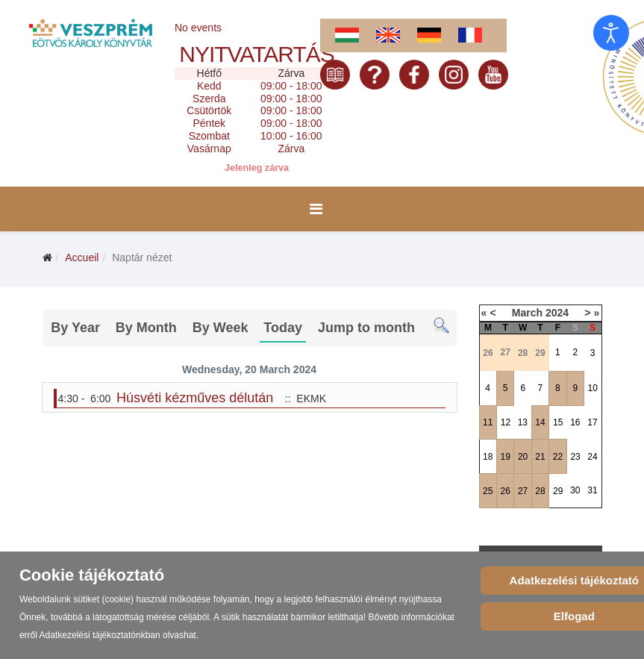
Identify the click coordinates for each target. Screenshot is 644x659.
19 (505, 457)
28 (540, 491)
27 (523, 491)
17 (592, 422)
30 (575, 490)
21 (540, 457)
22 (558, 457)
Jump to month (366, 328)
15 (558, 422)
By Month (146, 328)
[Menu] (316, 209)
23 (575, 457)
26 (505, 491)
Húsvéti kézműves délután (195, 398)
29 (558, 491)
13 (523, 422)
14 (540, 422)
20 (523, 457)
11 (488, 422)
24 (592, 457)
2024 (557, 313)
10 (593, 388)
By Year (75, 328)
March (527, 313)
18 (488, 457)
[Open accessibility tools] (611, 33)
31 (592, 490)
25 (488, 491)
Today (283, 328)
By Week (221, 328)
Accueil (82, 257)
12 (506, 422)
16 (575, 422)
